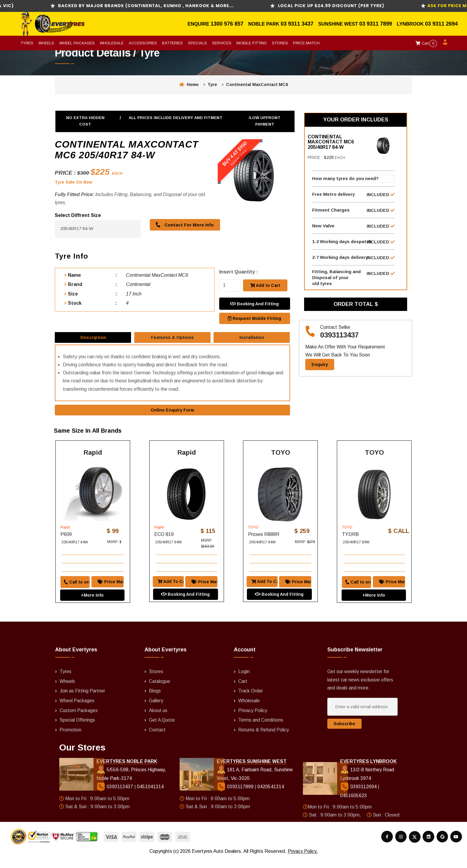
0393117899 (235, 796)
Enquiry (320, 370)
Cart (426, 43)
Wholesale (112, 43)
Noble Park (264, 24)
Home (189, 85)
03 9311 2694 (441, 24)
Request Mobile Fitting (254, 318)
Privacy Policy (253, 720)
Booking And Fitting (254, 303)
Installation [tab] (252, 339)
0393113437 (339, 341)
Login (244, 682)
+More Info (92, 597)
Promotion (70, 739)
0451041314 (150, 796)
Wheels (46, 43)
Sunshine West (339, 24)
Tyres (27, 43)
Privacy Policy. (303, 860)
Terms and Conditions (261, 729)
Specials (197, 43)
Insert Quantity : (239, 272)
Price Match (306, 43)
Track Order (251, 701)
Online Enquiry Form (172, 414)
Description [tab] (94, 339)
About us (158, 720)
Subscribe (344, 734)
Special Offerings (77, 729)
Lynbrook (411, 24)
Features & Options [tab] (173, 339)
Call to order (74, 584)
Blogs (155, 701)
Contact (157, 739)
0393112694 (359, 796)
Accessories (143, 43)
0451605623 (354, 805)
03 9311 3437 (297, 24)
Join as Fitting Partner (83, 701)
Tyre (212, 85)
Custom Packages (79, 720)
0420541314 (270, 796)
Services (222, 43)
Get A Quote (162, 729)
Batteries (172, 43)
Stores (280, 43)
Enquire (199, 24)
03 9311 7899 (376, 24)
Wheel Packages (77, 43)
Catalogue (160, 691)
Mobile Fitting (252, 43)
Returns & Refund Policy (264, 739)
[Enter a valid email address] (362, 717)
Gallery (156, 710)
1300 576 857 (227, 24)
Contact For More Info (183, 225)
